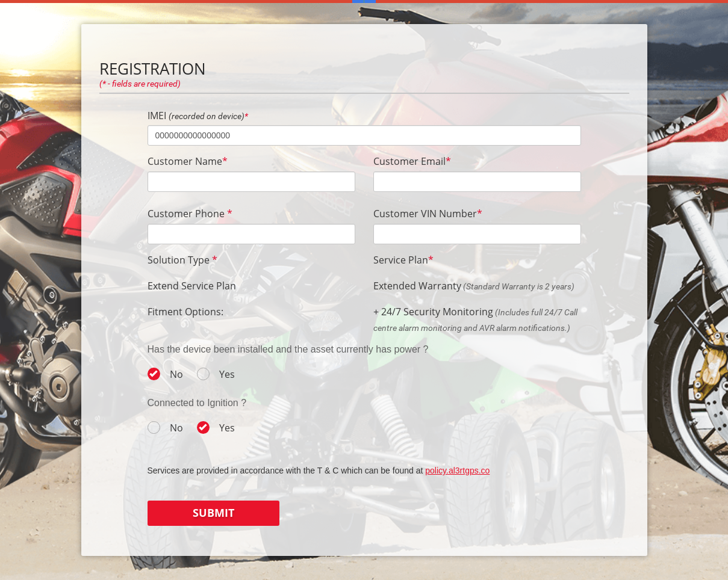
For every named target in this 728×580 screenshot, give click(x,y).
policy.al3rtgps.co (457, 470)
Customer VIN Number (428, 214)
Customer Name (188, 161)
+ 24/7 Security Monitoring (433, 312)
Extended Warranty (417, 286)
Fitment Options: (185, 312)
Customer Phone (190, 214)
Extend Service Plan (192, 286)
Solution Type (182, 260)
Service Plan (403, 260)
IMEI (198, 116)
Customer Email (412, 161)
